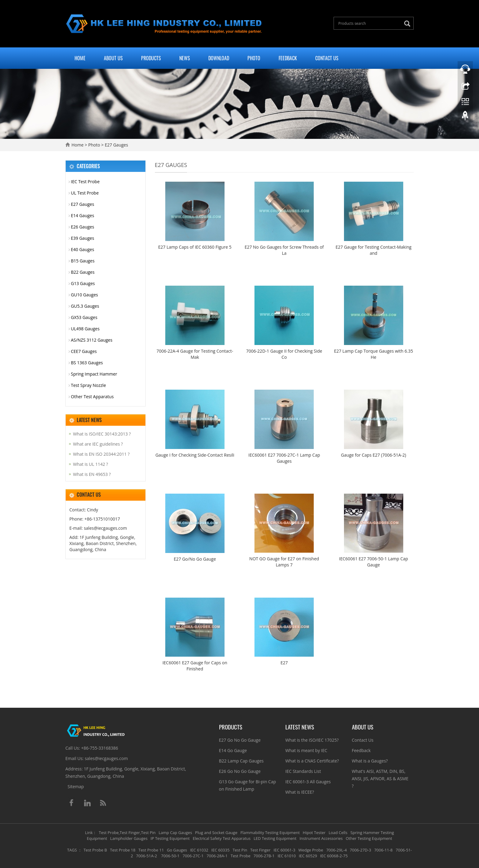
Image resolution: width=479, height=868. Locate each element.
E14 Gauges (82, 215)
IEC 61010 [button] (287, 856)
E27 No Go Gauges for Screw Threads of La (284, 250)
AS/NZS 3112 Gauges (92, 340)
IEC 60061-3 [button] (284, 850)
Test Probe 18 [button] (123, 850)
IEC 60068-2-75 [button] (334, 856)
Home (80, 58)
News (185, 58)
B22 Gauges (83, 272)
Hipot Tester (314, 833)
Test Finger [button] (260, 850)
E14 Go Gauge (233, 750)
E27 (284, 663)
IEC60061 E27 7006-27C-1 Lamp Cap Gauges (284, 458)
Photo (254, 58)
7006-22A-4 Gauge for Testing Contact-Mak (195, 354)
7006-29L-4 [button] (336, 850)
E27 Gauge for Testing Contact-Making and (374, 250)
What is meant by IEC (306, 750)
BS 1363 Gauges (87, 363)
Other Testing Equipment (369, 838)
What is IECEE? (300, 792)
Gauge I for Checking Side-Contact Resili (195, 455)
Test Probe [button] (241, 856)
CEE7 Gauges (84, 351)
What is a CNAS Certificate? (312, 761)
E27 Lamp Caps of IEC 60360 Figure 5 (195, 247)
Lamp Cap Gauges (175, 833)
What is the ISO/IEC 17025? (312, 740)
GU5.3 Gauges (85, 306)
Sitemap (76, 786)
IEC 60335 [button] (221, 850)
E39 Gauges (82, 238)
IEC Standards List (303, 771)
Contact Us (327, 58)
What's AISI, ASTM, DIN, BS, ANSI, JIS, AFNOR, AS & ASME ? (380, 779)
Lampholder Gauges (129, 838)
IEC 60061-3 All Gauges (308, 782)
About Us (113, 58)
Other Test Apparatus (92, 397)
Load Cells (338, 833)
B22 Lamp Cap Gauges (241, 761)
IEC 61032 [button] (199, 850)
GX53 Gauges (84, 317)
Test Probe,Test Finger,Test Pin (127, 833)
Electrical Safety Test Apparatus (222, 838)
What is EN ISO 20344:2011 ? (101, 454)
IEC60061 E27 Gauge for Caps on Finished (195, 666)
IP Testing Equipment (170, 838)
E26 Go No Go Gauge (240, 771)
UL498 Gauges (85, 329)
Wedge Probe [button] (311, 850)
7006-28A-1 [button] (217, 856)
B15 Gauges (83, 261)
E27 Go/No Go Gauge (195, 559)
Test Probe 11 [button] (151, 850)
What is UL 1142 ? (91, 464)
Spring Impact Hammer (94, 374)
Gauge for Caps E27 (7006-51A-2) (373, 455)
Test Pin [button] (240, 850)
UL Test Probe (85, 193)
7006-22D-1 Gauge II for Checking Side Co (284, 354)
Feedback (288, 58)
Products (151, 58)
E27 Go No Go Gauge (240, 740)
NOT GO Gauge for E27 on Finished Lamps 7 (284, 562)
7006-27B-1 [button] (264, 856)
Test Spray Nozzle (88, 385)
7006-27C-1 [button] (193, 856)
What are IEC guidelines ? (98, 444)
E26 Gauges (82, 227)
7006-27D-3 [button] (360, 850)
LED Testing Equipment (275, 838)
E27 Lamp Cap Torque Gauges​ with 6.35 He (373, 354)
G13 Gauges (83, 283)
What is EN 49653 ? (92, 474)
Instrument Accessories (321, 838)
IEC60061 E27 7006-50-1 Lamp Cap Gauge (374, 562)
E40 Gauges (82, 249)
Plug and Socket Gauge (216, 833)
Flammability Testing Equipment (270, 833)
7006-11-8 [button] (383, 850)
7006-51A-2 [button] (146, 856)
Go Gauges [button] (177, 850)
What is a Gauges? (370, 761)
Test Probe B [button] (95, 850)
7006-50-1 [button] (170, 856)
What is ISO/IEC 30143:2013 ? (102, 434)
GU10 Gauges (84, 295)
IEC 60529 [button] (308, 856)
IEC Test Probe (85, 182)
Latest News (300, 727)
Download (219, 58)
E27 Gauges (116, 145)
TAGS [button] (72, 850)
